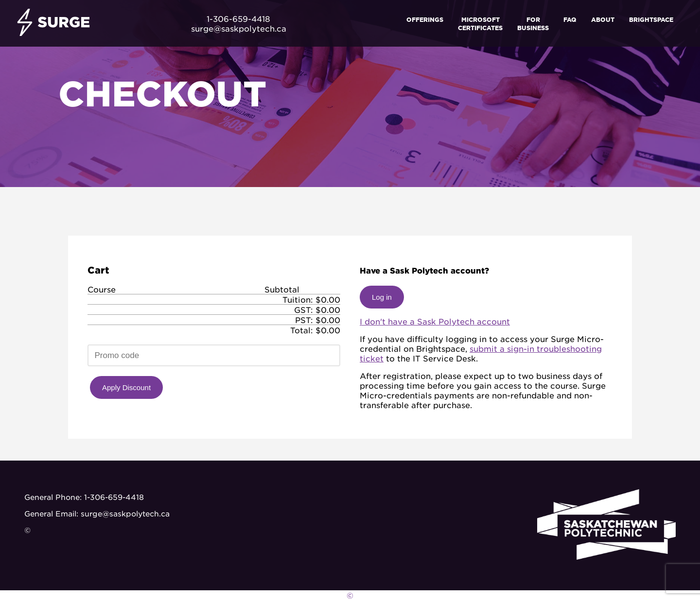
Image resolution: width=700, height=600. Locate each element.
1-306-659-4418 (114, 497)
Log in (382, 297)
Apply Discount (126, 387)
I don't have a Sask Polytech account (435, 321)
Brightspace (651, 19)
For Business (533, 23)
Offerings (425, 19)
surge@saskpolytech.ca (125, 513)
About (603, 19)
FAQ (570, 19)
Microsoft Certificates (480, 23)
